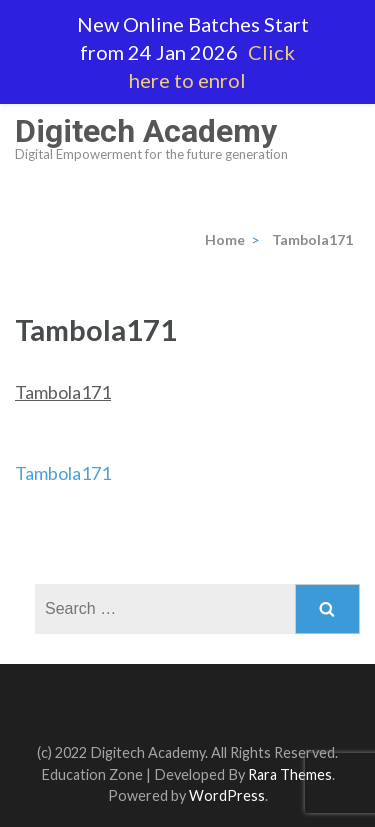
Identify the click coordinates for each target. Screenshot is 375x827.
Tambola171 (63, 392)
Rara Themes (290, 774)
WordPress (227, 795)
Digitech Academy (146, 131)
